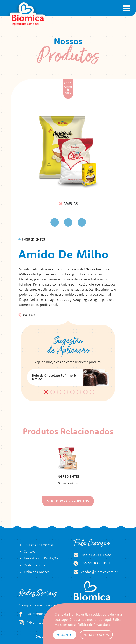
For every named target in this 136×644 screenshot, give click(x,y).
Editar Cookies (96, 635)
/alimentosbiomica (37, 614)
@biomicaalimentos (37, 623)
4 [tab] (66, 392)
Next (90, 222)
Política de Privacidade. (94, 625)
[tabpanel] (68, 377)
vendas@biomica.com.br (95, 572)
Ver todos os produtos (68, 501)
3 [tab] (59, 392)
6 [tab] (79, 392)
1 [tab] (46, 392)
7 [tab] (85, 392)
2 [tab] (53, 392)
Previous (46, 223)
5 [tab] (72, 392)
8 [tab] (92, 392)
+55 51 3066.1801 (92, 563)
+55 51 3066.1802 (92, 555)
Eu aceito (65, 635)
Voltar (27, 315)
